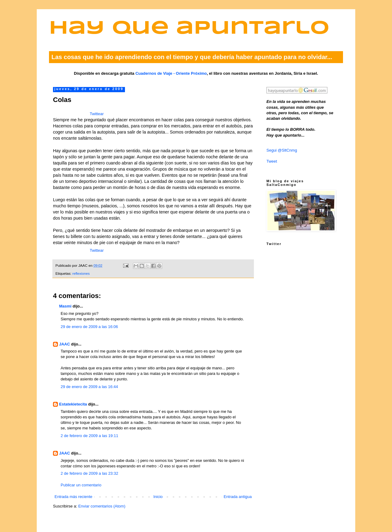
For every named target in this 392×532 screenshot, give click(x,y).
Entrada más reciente (73, 497)
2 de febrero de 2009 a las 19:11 (89, 436)
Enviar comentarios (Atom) (102, 506)
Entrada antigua (238, 497)
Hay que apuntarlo (189, 29)
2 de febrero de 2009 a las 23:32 (89, 473)
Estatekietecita (73, 404)
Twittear (97, 114)
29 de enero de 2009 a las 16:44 (89, 387)
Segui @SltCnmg (282, 150)
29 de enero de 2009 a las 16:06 (89, 327)
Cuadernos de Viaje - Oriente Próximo (171, 73)
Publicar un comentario (81, 485)
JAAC (64, 344)
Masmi (65, 306)
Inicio (158, 497)
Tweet (272, 161)
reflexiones (81, 273)
